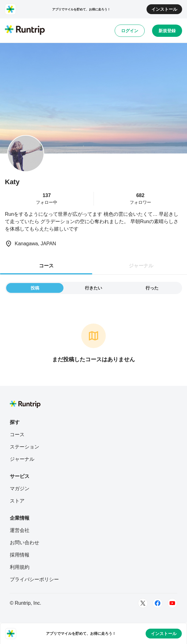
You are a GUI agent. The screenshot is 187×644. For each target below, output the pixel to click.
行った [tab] (152, 288)
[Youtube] (172, 603)
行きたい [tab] (93, 288)
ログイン (130, 31)
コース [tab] (46, 266)
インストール (164, 9)
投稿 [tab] (35, 288)
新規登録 (167, 31)
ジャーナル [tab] (141, 266)
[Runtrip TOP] (25, 30)
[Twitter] (143, 603)
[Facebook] (158, 603)
